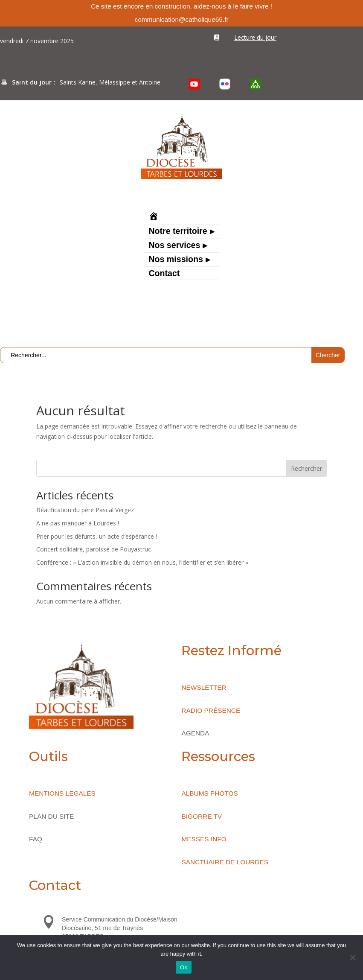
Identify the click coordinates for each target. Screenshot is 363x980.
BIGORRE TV (202, 816)
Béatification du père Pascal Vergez (85, 510)
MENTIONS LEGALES (62, 793)
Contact (164, 274)
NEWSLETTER (204, 687)
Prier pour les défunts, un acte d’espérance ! (97, 536)
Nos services (174, 246)
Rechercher (306, 468)
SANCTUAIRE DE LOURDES (225, 862)
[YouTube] (194, 84)
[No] (352, 957)
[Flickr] (225, 84)
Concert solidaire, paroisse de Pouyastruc (94, 549)
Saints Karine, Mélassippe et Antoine (110, 82)
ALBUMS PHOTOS (209, 793)
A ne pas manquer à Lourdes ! (78, 523)
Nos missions (176, 260)
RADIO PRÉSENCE (211, 710)
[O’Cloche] (256, 84)
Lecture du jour (255, 37)
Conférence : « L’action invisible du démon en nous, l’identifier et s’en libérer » (142, 562)
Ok (184, 967)
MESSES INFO (204, 839)
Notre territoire (178, 232)
